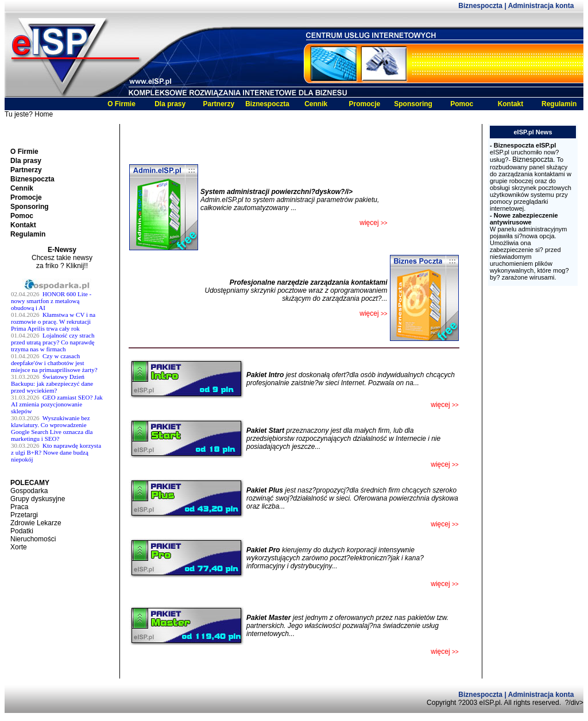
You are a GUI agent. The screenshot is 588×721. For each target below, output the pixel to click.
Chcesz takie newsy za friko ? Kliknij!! (62, 262)
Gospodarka (29, 491)
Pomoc (462, 104)
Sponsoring (413, 104)
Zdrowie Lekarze (36, 523)
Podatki (22, 531)
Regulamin (559, 104)
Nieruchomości (33, 539)
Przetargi (24, 515)
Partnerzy (218, 104)
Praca (19, 507)
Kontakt (511, 104)
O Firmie (121, 104)
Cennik (316, 104)
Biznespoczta (481, 6)
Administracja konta (541, 6)
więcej (444, 464)
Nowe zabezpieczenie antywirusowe (524, 219)
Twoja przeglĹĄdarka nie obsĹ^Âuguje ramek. (62, 378)
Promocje (365, 104)
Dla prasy (170, 104)
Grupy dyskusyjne (38, 499)
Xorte (19, 547)
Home (44, 114)
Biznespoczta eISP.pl (525, 145)
